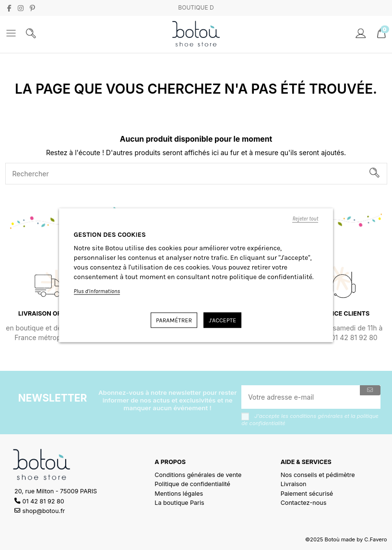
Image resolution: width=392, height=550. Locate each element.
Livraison (294, 484)
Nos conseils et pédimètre (318, 475)
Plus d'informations (97, 291)
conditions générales (316, 416)
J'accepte (222, 320)
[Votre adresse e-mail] (301, 397)
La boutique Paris (179, 503)
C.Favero (375, 539)
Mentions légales (179, 494)
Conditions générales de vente (198, 475)
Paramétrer (174, 320)
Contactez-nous (304, 503)
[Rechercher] (374, 174)
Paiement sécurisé (307, 494)
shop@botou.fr (44, 511)
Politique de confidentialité (192, 484)
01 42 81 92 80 (43, 501)
